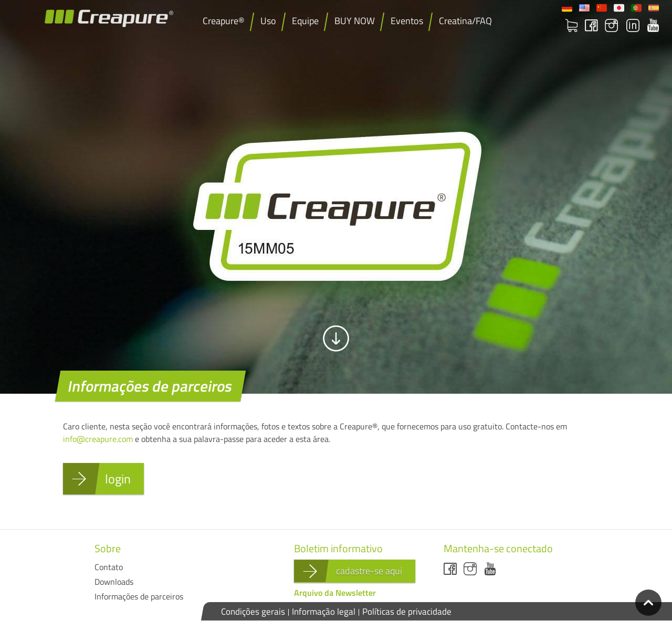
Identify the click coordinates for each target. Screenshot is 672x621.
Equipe (305, 21)
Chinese (602, 8)
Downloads (114, 582)
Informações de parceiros (139, 596)
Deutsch (567, 8)
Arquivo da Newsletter (335, 593)
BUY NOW (355, 21)
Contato (109, 567)
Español (654, 8)
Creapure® (224, 21)
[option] (336, 197)
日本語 (619, 8)
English (584, 8)
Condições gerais (253, 612)
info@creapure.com (98, 439)
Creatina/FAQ (465, 21)
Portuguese (636, 8)
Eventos (407, 21)
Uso (268, 21)
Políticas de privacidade (407, 612)
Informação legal (324, 612)
